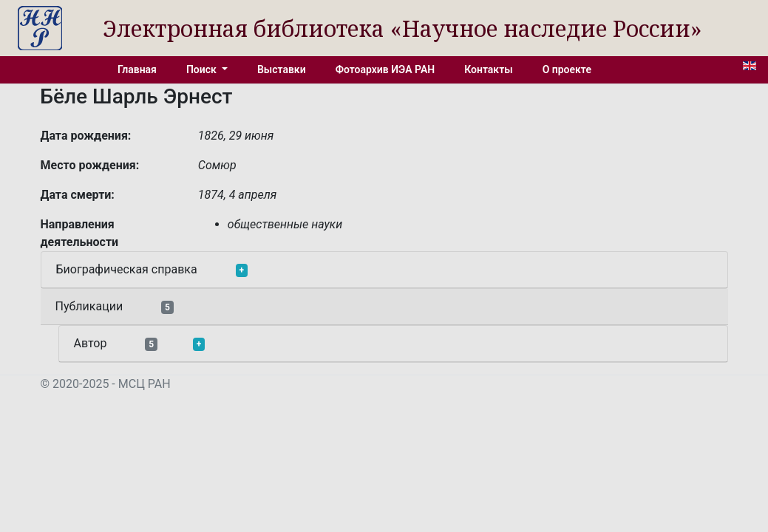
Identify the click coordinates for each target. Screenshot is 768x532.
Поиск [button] (203, 69)
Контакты (488, 69)
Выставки (282, 69)
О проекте (567, 69)
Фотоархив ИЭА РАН (385, 69)
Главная (137, 69)
